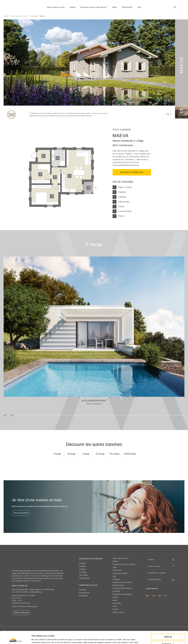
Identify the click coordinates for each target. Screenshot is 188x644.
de (160, 596)
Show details (37, 639)
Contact (115, 609)
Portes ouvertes (161, 566)
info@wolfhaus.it (36, 592)
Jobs (139, 7)
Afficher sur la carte (21, 612)
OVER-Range (130, 454)
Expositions (117, 603)
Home (6, 16)
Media (115, 600)
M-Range (72, 454)
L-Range (86, 454)
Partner (115, 597)
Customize (168, 631)
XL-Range (100, 454)
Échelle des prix (119, 585)
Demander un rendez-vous (132, 172)
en (147, 596)
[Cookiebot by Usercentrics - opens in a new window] (16, 639)
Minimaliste (83, 596)
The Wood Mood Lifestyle (122, 588)
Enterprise (116, 579)
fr (175, 7)
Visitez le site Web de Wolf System (25, 606)
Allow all (168, 624)
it (166, 596)
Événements (127, 7)
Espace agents (118, 612)
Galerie (73, 7)
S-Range (34, 16)
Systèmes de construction (122, 582)
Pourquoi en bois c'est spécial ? (94, 7)
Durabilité (116, 591)
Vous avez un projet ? (121, 573)
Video (115, 7)
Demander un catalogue (161, 573)
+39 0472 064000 (22, 592)
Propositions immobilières (122, 594)
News (115, 606)
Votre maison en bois (56, 7)
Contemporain (84, 593)
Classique (83, 590)
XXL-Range (115, 454)
